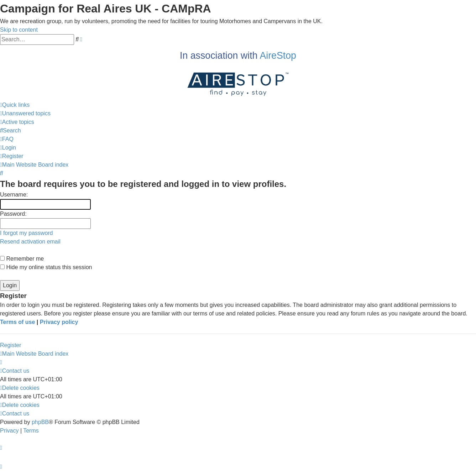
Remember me (22, 259)
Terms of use (17, 322)
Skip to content (19, 30)
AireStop (278, 56)
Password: (13, 214)
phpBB (40, 422)
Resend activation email (30, 242)
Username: (14, 195)
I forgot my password (27, 233)
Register (11, 345)
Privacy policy (59, 322)
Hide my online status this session (46, 267)
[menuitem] (25, 113)
